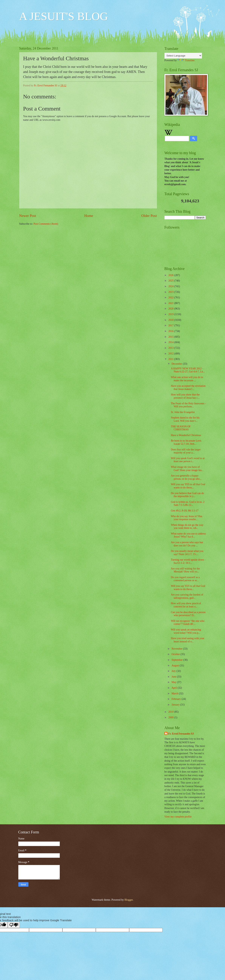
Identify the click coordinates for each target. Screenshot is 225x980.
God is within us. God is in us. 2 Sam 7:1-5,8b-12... (188, 504)
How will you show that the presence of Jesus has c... (185, 396)
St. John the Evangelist (183, 412)
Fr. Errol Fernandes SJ (181, 734)
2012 (171, 354)
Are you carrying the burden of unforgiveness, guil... (187, 596)
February (176, 699)
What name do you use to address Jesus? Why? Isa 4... (188, 535)
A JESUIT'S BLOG (64, 16)
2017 (171, 325)
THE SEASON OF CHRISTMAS (181, 428)
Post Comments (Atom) (46, 224)
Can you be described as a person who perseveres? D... (188, 614)
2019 (171, 314)
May (174, 682)
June (174, 677)
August (175, 666)
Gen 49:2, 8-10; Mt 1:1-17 (185, 511)
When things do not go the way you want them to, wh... (187, 527)
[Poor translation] (14, 925)
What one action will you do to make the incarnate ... (187, 379)
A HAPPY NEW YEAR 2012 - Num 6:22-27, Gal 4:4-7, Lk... (188, 370)
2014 (171, 342)
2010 (171, 712)
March (175, 693)
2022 (171, 297)
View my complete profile (178, 817)
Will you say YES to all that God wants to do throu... (188, 486)
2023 (171, 292)
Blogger (129, 900)
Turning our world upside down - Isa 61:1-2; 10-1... (188, 561)
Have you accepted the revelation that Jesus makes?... (188, 388)
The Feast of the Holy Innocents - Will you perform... (188, 405)
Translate (186, 60)
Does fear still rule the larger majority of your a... (186, 451)
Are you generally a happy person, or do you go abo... (186, 477)
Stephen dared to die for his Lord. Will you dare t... (185, 419)
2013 (171, 348)
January (176, 705)
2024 (171, 286)
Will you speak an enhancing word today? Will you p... (186, 631)
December (177, 364)
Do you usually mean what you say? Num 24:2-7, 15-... (187, 553)
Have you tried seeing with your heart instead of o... (188, 640)
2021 (171, 303)
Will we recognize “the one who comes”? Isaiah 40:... (188, 623)
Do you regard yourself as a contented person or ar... (185, 579)
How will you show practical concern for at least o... (186, 605)
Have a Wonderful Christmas (186, 435)
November (177, 649)
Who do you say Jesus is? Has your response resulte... (187, 518)
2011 (171, 359)
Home (89, 216)
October (176, 654)
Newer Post (28, 216)
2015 (171, 337)
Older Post (149, 216)
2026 (171, 275)
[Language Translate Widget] (183, 56)
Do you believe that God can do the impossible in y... (187, 495)
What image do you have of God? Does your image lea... (187, 469)
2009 (171, 717)
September (177, 660)
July (174, 671)
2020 (171, 309)
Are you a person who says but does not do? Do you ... (187, 544)
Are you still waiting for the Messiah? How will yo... (185, 570)
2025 (171, 281)
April (175, 688)
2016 (171, 331)
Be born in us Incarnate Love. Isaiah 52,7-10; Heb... (186, 442)
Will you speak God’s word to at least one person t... (188, 460)
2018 (171, 320)
